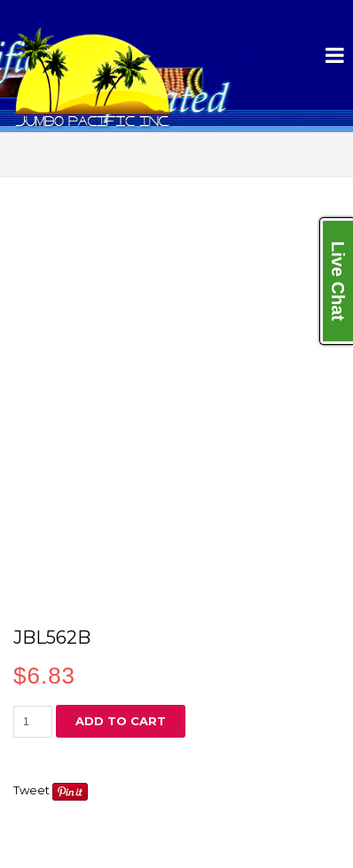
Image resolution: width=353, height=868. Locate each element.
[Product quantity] (33, 722)
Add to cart (121, 721)
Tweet (31, 790)
